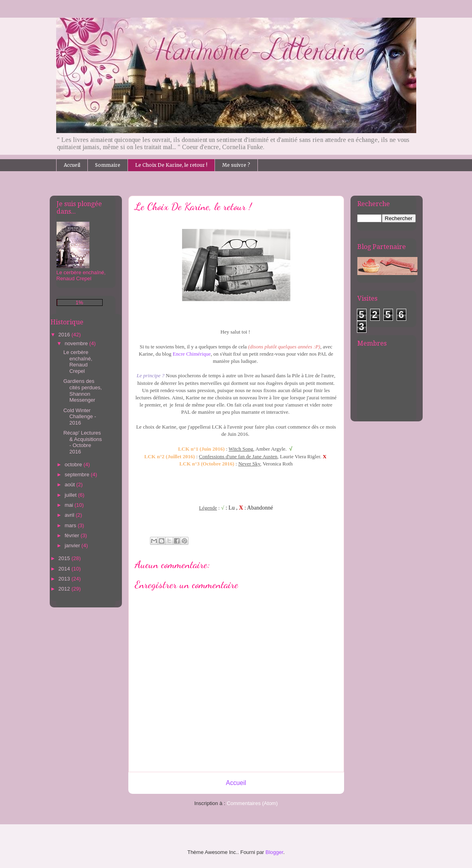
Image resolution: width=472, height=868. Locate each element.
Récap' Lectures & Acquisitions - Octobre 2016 (83, 442)
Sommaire (108, 165)
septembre (78, 474)
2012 (65, 589)
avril (70, 515)
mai (70, 505)
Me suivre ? (236, 165)
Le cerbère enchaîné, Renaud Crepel (78, 362)
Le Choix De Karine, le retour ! (171, 165)
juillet (71, 495)
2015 (65, 558)
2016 (65, 335)
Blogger (274, 852)
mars (71, 525)
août (70, 485)
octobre (74, 464)
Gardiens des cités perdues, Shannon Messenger (83, 390)
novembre (77, 343)
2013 (65, 579)
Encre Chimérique (192, 354)
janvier (73, 545)
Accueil (72, 165)
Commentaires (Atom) (252, 803)
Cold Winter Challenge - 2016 (80, 417)
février (73, 535)
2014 (65, 569)
